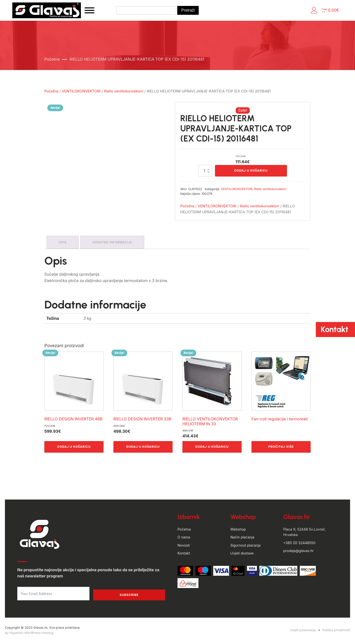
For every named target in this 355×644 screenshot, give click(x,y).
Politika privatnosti (336, 631)
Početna (52, 60)
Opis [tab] (63, 244)
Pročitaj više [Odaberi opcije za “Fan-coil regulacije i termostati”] (281, 448)
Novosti (184, 546)
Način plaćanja (242, 538)
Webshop (238, 530)
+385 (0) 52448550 (299, 544)
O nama (184, 538)
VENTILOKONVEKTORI (81, 92)
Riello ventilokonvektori (124, 92)
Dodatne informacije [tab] (113, 244)
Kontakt (184, 554)
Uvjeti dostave (242, 554)
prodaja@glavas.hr (298, 552)
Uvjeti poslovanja (303, 631)
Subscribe (129, 596)
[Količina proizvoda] (205, 172)
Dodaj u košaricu (251, 172)
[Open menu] (95, 11)
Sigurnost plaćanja (246, 546)
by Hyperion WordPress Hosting (29, 634)
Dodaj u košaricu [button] (74, 448)
